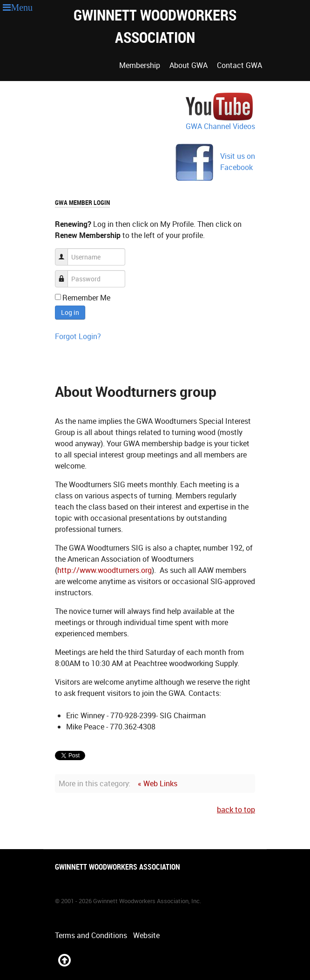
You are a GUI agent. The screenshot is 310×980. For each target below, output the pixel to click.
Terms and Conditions (91, 935)
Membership (140, 65)
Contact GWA (239, 65)
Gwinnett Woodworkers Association (155, 26)
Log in (70, 312)
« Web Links (158, 783)
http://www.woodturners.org (104, 570)
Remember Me (86, 298)
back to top (236, 810)
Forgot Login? (78, 336)
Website (146, 935)
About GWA (189, 65)
